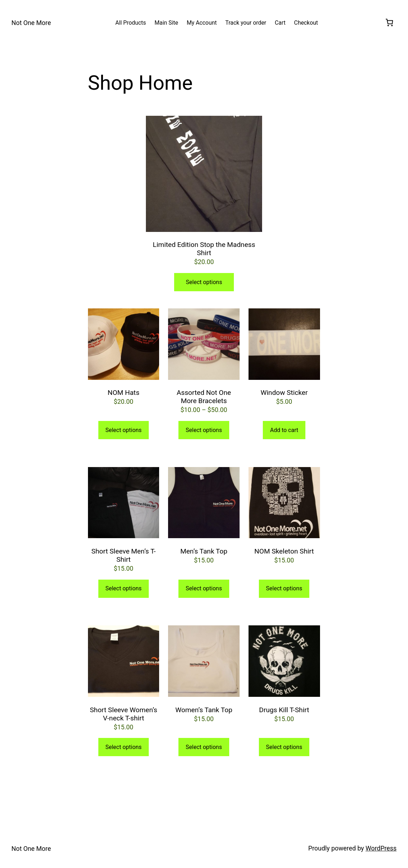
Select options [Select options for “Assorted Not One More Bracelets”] (204, 430)
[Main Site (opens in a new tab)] (166, 23)
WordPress (381, 848)
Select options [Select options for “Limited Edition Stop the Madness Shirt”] (204, 282)
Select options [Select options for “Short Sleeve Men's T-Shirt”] (124, 588)
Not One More (31, 23)
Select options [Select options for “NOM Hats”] (124, 430)
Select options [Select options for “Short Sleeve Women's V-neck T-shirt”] (124, 747)
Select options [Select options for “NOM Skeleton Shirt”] (284, 588)
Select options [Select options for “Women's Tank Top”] (204, 747)
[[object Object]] (389, 23)
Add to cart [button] (284, 430)
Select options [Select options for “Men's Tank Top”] (204, 588)
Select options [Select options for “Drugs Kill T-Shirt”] (284, 747)
